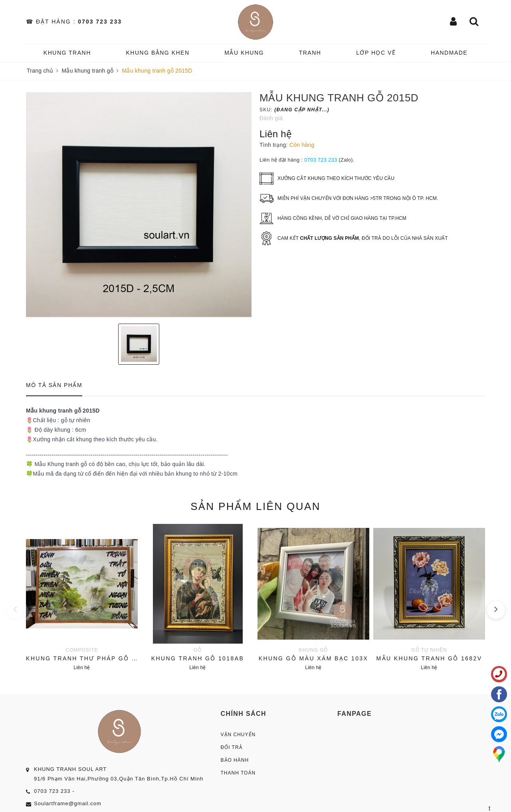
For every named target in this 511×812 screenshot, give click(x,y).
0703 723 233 (100, 22)
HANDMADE (449, 53)
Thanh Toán (238, 773)
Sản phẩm (255, 506)
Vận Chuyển (238, 735)
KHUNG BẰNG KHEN (157, 53)
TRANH (310, 53)
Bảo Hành (235, 760)
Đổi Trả (232, 747)
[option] (139, 205)
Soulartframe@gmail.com (68, 803)
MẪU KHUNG (244, 53)
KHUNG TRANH (67, 53)
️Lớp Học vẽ (376, 53)
